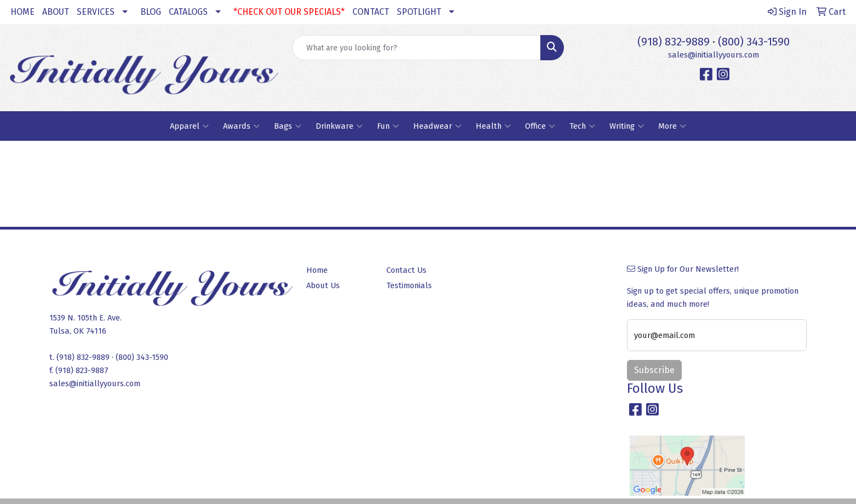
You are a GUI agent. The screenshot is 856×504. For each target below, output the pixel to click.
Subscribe (654, 370)
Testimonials (409, 285)
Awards (241, 126)
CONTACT (371, 12)
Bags (288, 126)
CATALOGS (188, 12)
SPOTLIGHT (419, 12)
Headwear (437, 126)
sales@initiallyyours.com (714, 55)
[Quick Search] (417, 48)
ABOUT (56, 12)
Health (493, 126)
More (672, 126)
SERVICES (96, 12)
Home (317, 270)
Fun (388, 126)
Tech (582, 126)
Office (540, 126)
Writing (627, 126)
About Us (323, 285)
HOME (22, 12)
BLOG (151, 12)
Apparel (189, 126)
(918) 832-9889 (674, 42)
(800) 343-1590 (754, 42)
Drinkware (339, 126)
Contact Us (406, 270)
